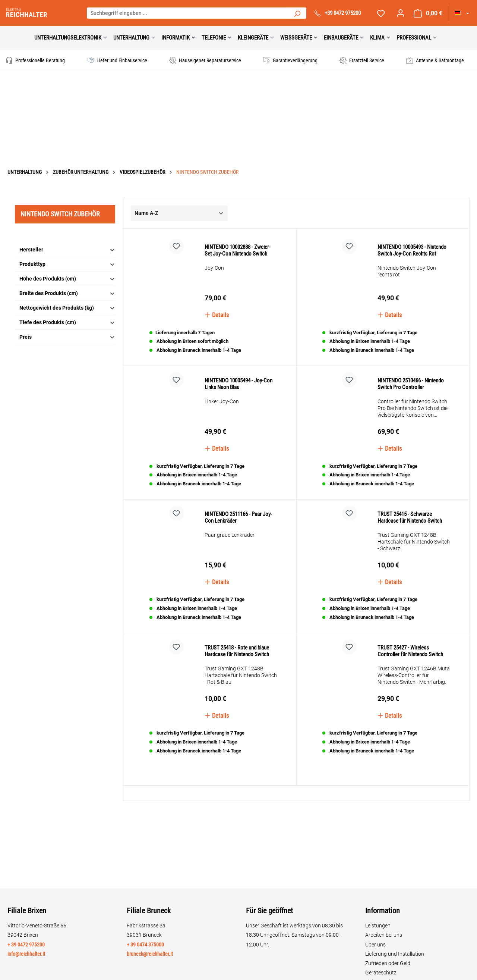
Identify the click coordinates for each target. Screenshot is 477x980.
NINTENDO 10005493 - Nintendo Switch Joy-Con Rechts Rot (412, 236)
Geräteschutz (381, 973)
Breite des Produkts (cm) (67, 272)
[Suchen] (297, 13)
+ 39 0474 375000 (145, 945)
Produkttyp (67, 243)
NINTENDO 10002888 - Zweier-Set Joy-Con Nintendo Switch (238, 229)
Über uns (375, 945)
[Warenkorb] (428, 13)
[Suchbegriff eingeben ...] (187, 13)
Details (217, 293)
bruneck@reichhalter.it (150, 954)
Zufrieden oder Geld (388, 963)
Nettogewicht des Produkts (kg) (67, 286)
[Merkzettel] (381, 13)
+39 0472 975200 (343, 13)
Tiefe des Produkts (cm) (67, 301)
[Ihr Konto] (401, 13)
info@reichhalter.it (26, 954)
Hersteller (67, 228)
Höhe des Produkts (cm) (67, 257)
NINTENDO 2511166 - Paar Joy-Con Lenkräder (238, 530)
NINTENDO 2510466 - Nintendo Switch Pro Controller (411, 379)
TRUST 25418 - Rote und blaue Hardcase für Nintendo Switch (237, 671)
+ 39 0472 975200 (26, 945)
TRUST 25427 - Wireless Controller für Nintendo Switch (410, 671)
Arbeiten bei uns (384, 935)
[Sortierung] (179, 192)
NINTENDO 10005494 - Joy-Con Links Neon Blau (238, 384)
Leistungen (378, 926)
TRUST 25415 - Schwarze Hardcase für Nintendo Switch (410, 527)
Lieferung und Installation (395, 954)
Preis (67, 315)
